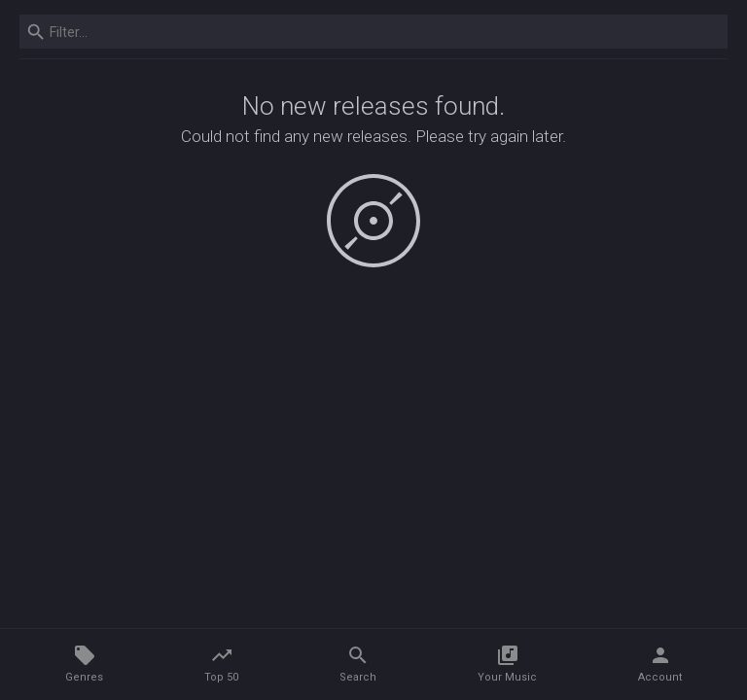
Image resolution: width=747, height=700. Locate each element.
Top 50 (221, 664)
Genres (84, 664)
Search (358, 664)
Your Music (507, 664)
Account (660, 664)
